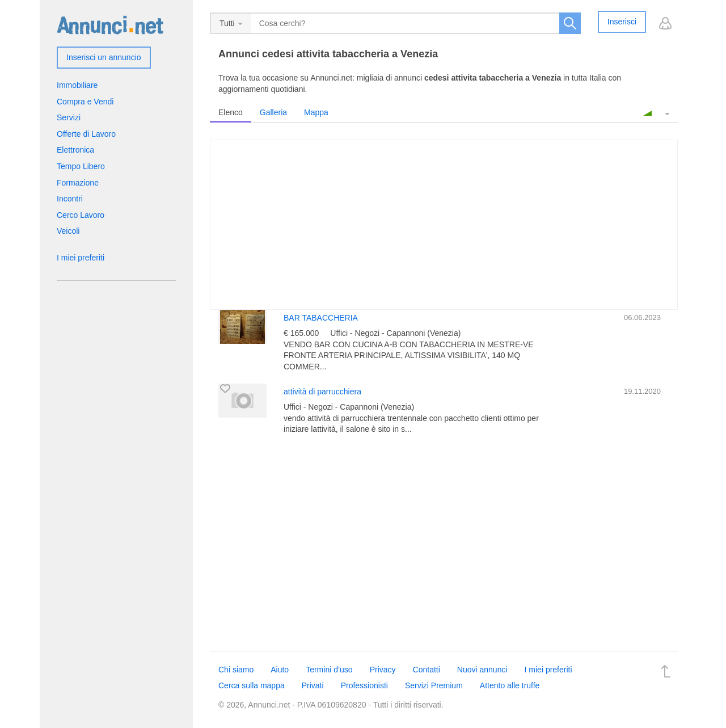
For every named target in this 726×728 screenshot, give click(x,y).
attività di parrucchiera (322, 392)
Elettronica (75, 150)
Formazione (78, 183)
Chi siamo (236, 670)
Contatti (427, 670)
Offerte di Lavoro (86, 134)
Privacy (383, 670)
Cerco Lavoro (81, 215)
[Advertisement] (444, 543)
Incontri (70, 199)
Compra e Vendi (85, 102)
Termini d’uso (329, 670)
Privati (313, 685)
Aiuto (280, 670)
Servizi (69, 117)
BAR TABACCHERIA (321, 318)
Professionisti (364, 685)
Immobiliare (77, 85)
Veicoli (68, 231)
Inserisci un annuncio (104, 57)
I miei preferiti (81, 258)
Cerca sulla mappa (252, 685)
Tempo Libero (81, 166)
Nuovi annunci (482, 670)
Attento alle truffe (510, 685)
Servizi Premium (434, 685)
